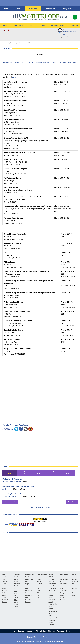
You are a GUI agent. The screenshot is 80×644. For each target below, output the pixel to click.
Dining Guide (67, 9)
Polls (38, 597)
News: (4, 574)
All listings (52, 579)
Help (68, 631)
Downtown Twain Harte (11, 496)
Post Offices (62, 62)
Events (6, 25)
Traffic (4, 588)
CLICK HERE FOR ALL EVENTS (40, 507)
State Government (20, 62)
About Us (21, 631)
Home (13, 631)
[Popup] (75, 17)
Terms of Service (33, 637)
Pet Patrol (28, 600)
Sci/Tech (5, 600)
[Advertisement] (19, 569)
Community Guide (57, 25)
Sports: (16, 586)
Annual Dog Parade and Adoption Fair (16, 494)
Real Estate (64, 584)
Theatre (39, 579)
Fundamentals (53, 611)
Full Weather (67, 32)
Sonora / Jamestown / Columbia (52, 584)
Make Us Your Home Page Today (15, 425)
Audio (74, 577)
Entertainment (50, 9)
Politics (4, 591)
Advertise (60, 631)
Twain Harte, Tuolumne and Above (53, 591)
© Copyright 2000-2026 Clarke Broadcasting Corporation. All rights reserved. (40, 641)
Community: (30, 574)
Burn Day (17, 577)
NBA (15, 593)
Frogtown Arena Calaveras (12, 482)
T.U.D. (74, 591)
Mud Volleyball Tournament (12, 479)
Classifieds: (65, 574)
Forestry (31, 62)
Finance (51, 613)
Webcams (75, 581)
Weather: (17, 574)
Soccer (16, 598)
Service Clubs (72, 62)
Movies (39, 577)
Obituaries (5, 593)
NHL (15, 595)
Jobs (62, 577)
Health (32, 25)
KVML (39, 591)
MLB (15, 591)
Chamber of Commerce (42, 62)
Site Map (51, 631)
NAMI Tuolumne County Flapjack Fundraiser (18, 486)
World (4, 584)
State (4, 579)
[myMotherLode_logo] (40, 17)
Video (74, 584)
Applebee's (6, 489)
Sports (18, 9)
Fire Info (28, 602)
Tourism (5, 602)
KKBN (39, 595)
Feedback (30, 631)
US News (5, 581)
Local (4, 577)
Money (4, 586)
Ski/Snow (17, 584)
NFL (15, 589)
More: (74, 574)
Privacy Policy (41, 631)
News (6, 9)
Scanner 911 (76, 579)
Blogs (43, 25)
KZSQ (39, 593)
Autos (62, 581)
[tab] (10, 473)
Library (54, 62)
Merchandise (64, 579)
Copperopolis (53, 604)
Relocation (52, 620)
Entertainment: (42, 574)
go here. (15, 77)
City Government (7, 62)
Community (33, 9)
